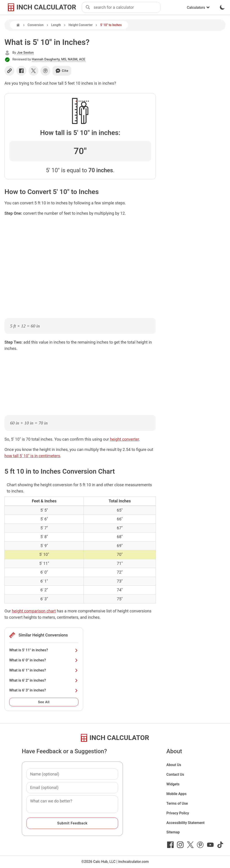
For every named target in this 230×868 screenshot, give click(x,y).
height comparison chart (34, 611)
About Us (174, 765)
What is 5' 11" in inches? (44, 650)
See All (44, 702)
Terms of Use (177, 803)
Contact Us (175, 774)
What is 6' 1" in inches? (44, 670)
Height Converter (81, 25)
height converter (124, 439)
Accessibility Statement (186, 823)
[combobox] (127, 7)
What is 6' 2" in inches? (44, 680)
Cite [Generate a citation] (62, 71)
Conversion (36, 25)
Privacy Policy (178, 813)
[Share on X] (33, 71)
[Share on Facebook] (21, 71)
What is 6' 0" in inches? (44, 660)
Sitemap (173, 832)
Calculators (198, 8)
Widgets (173, 784)
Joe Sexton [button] (25, 53)
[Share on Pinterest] (45, 71)
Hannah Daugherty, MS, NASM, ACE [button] (59, 59)
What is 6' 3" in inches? (44, 690)
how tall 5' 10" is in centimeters (32, 456)
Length (56, 25)
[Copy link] (9, 71)
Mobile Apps (177, 794)
